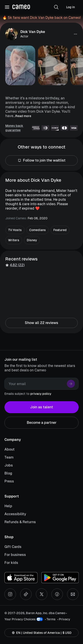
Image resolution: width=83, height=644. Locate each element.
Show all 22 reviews (41, 323)
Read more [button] (23, 116)
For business (15, 555)
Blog (8, 473)
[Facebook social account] (57, 594)
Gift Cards (13, 547)
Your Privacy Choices (20, 619)
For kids (11, 563)
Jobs (9, 465)
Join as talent (41, 407)
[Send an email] (73, 594)
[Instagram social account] (10, 594)
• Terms (50, 619)
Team (9, 457)
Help (8, 506)
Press (9, 481)
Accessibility (15, 514)
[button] (56, 7)
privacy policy (41, 394)
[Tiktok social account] (26, 594)
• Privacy (64, 619)
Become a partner (41, 423)
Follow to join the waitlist (41, 160)
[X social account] (42, 594)
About (10, 449)
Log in (70, 7)
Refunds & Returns (20, 522)
